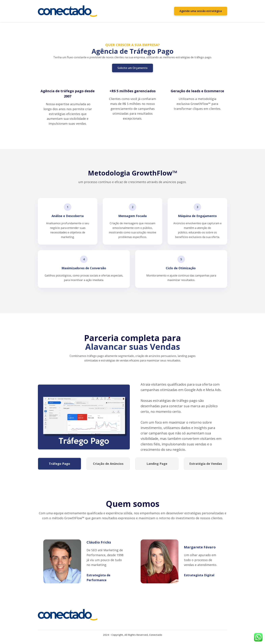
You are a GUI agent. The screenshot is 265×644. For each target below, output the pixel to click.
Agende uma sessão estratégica (201, 11)
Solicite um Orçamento (132, 68)
